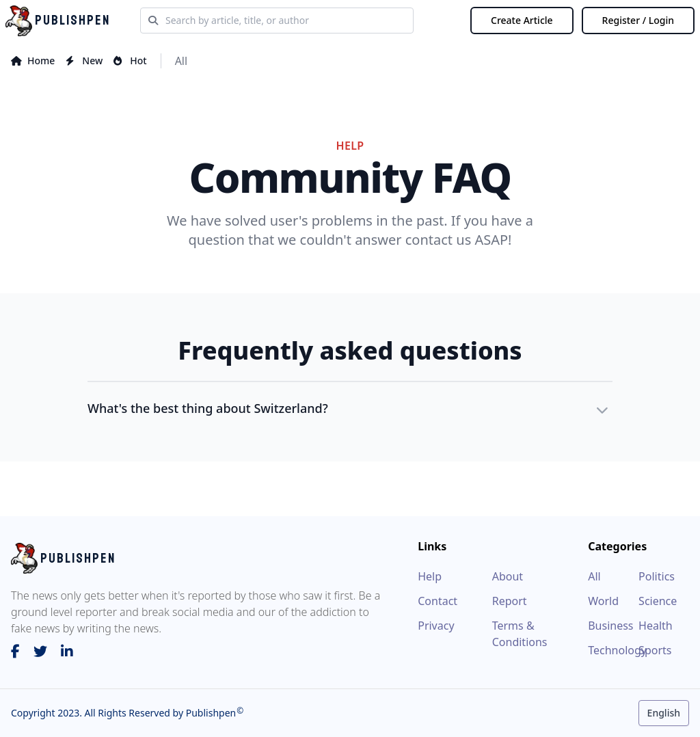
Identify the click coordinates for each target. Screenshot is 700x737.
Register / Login (638, 20)
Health (656, 626)
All (181, 61)
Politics (657, 576)
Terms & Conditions (520, 634)
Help (430, 576)
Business (610, 626)
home (33, 61)
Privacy (436, 626)
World (603, 601)
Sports (655, 650)
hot (130, 61)
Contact (437, 601)
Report (510, 601)
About (508, 576)
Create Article (522, 20)
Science (658, 601)
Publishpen (210, 713)
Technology (613, 650)
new (84, 61)
